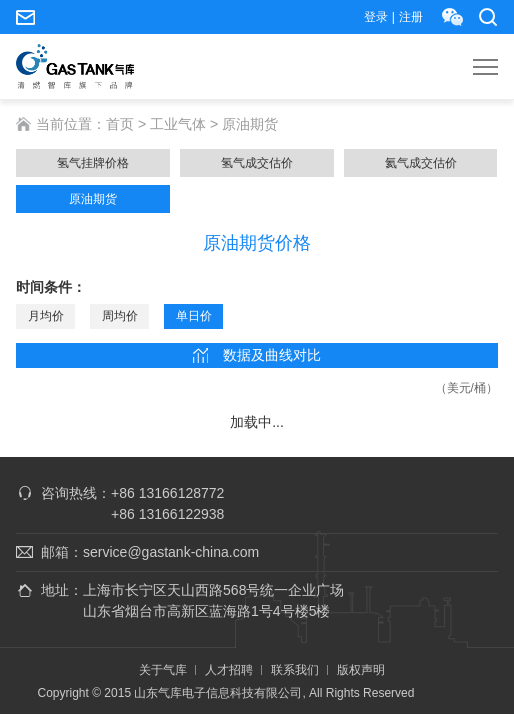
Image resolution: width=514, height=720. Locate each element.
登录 (376, 17)
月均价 (46, 316)
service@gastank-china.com (25, 17)
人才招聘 (229, 670)
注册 (411, 17)
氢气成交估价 (257, 163)
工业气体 (178, 124)
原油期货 (93, 199)
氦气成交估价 (421, 163)
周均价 (120, 316)
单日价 (194, 316)
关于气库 (163, 670)
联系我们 (295, 670)
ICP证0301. (445, 693)
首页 (120, 124)
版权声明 (361, 670)
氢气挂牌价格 (93, 163)
